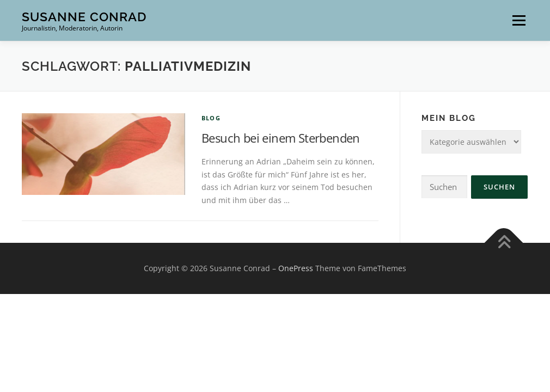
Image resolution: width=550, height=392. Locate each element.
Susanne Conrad (84, 17)
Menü (519, 20)
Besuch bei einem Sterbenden (281, 138)
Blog (211, 118)
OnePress (296, 268)
